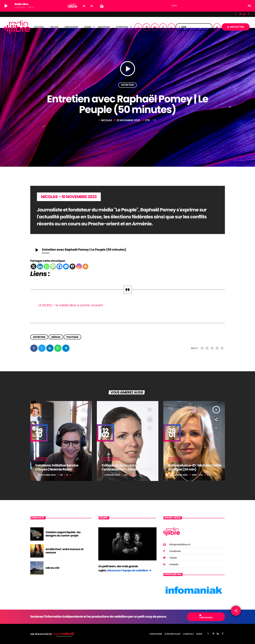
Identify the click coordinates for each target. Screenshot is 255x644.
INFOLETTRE (236, 27)
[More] (85, 266)
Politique (72, 337)
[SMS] (53, 266)
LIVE (194, 27)
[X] (34, 266)
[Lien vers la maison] (17, 27)
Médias (56, 337)
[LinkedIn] (244, 14)
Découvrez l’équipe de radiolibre (128, 570)
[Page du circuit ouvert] (101, 6)
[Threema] (72, 266)
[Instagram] (79, 266)
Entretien (127, 85)
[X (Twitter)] (236, 14)
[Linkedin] (40, 266)
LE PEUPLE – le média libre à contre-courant (71, 305)
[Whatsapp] (46, 266)
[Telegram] (240, 14)
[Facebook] (249, 14)
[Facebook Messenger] (66, 266)
